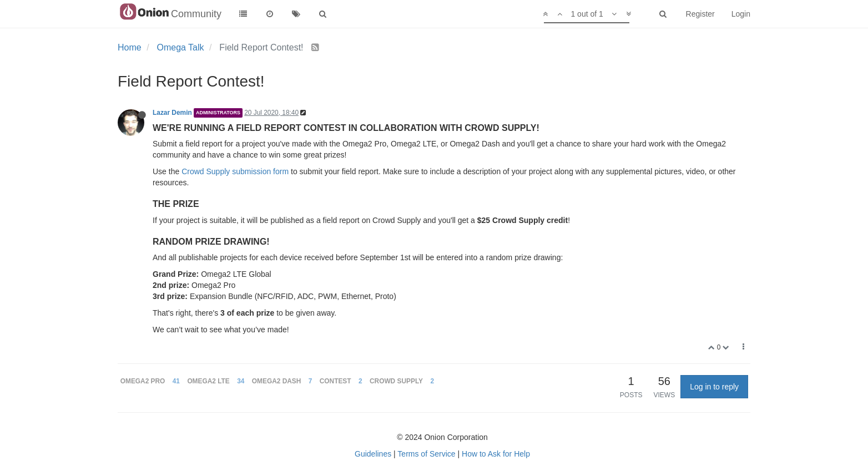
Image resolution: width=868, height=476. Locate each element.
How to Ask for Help (496, 454)
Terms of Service (426, 454)
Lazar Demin (172, 113)
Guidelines (373, 454)
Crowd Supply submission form (235, 171)
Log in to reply (714, 387)
